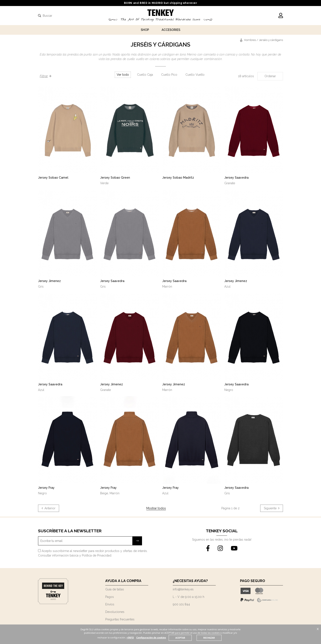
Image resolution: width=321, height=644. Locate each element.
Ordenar (270, 76)
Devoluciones (115, 612)
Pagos (110, 597)
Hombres (250, 40)
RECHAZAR (217, 638)
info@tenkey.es (183, 589)
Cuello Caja (145, 75)
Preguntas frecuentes (120, 619)
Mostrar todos (156, 508)
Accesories (171, 30)
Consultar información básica (58, 555)
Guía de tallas (115, 589)
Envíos (110, 604)
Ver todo (123, 75)
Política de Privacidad (97, 555)
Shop (145, 30)
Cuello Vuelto (195, 75)
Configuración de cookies (159, 637)
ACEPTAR (188, 638)
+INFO (138, 637)
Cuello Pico (169, 75)
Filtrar (46, 76)
